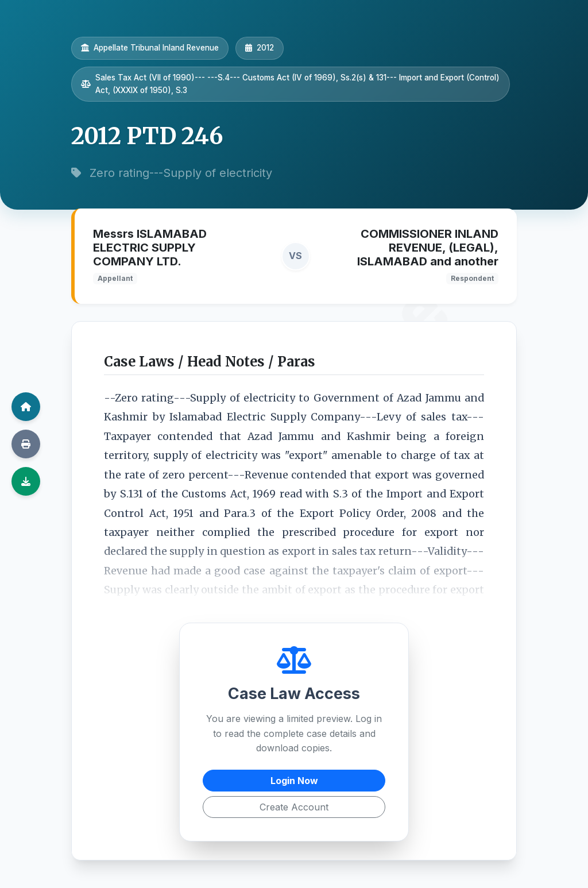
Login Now (294, 781)
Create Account (294, 807)
